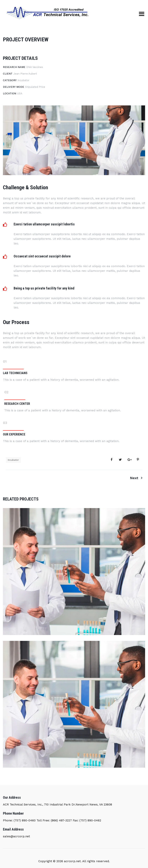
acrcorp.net (72, 861)
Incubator (13, 460)
